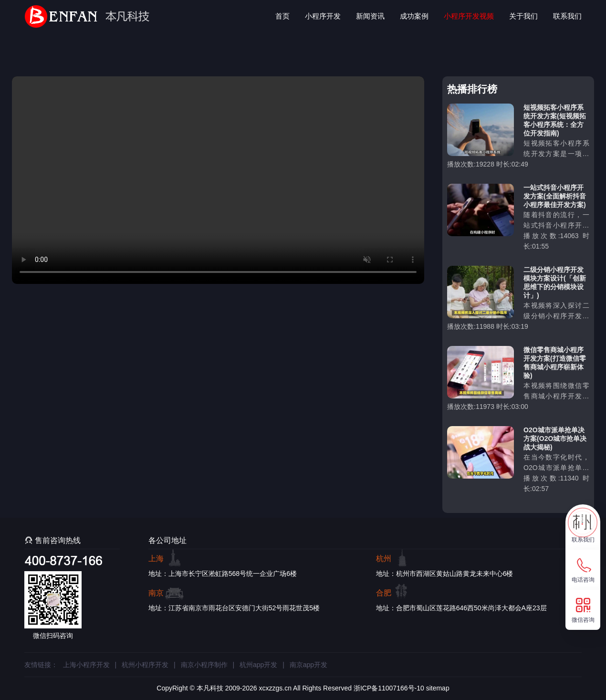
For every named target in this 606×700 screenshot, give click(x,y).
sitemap (438, 688)
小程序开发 (323, 16)
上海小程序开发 (86, 665)
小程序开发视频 (469, 16)
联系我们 (567, 16)
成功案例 (414, 16)
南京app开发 (308, 665)
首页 (282, 16)
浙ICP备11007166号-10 (389, 688)
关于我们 (523, 16)
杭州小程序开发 (145, 665)
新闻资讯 (370, 16)
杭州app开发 (258, 665)
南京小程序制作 (204, 665)
